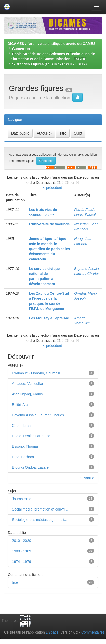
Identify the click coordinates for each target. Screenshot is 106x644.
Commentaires (93, 632)
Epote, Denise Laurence (31, 436)
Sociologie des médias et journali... (39, 520)
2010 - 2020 (22, 541)
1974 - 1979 (22, 562)
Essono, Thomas (25, 446)
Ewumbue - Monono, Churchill (36, 373)
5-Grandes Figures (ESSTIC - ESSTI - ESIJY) (50, 64)
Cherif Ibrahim (23, 426)
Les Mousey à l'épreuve (49, 318)
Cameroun (21, 49)
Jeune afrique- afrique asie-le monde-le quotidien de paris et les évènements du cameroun (49, 249)
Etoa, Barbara (23, 457)
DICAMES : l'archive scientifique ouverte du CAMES (52, 44)
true (15, 582)
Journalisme (22, 499)
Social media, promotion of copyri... (40, 509)
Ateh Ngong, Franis (27, 394)
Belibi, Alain (21, 405)
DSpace (52, 632)
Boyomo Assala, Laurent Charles (38, 415)
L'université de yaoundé (49, 224)
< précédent (52, 188)
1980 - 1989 (22, 551)
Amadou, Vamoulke (27, 384)
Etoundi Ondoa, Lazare (30, 467)
